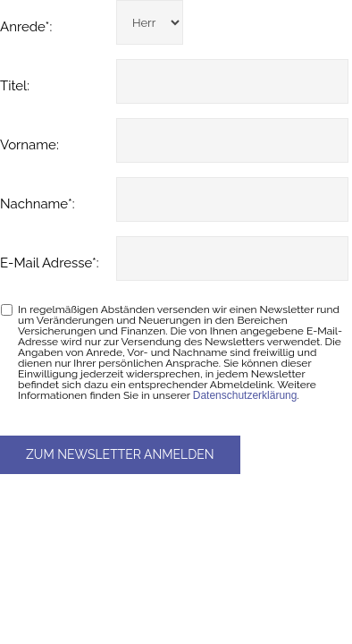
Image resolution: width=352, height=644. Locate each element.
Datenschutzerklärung (245, 395)
